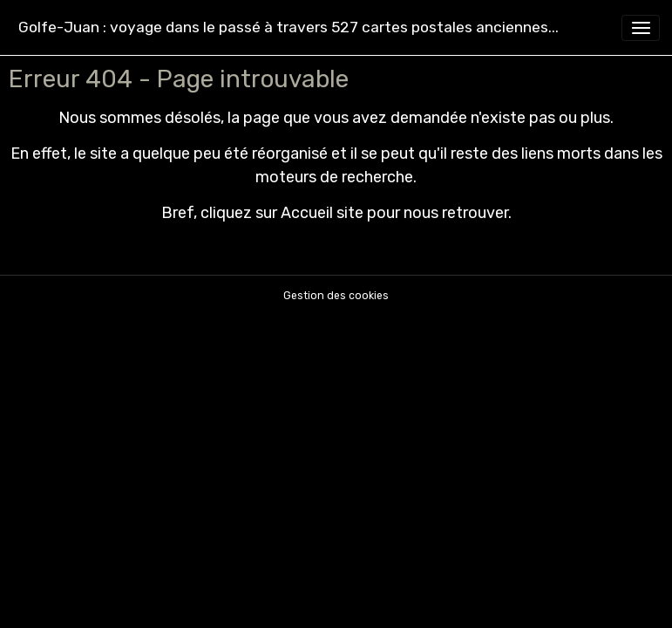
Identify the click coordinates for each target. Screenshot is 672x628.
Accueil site (322, 213)
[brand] (288, 27)
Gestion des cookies (336, 296)
